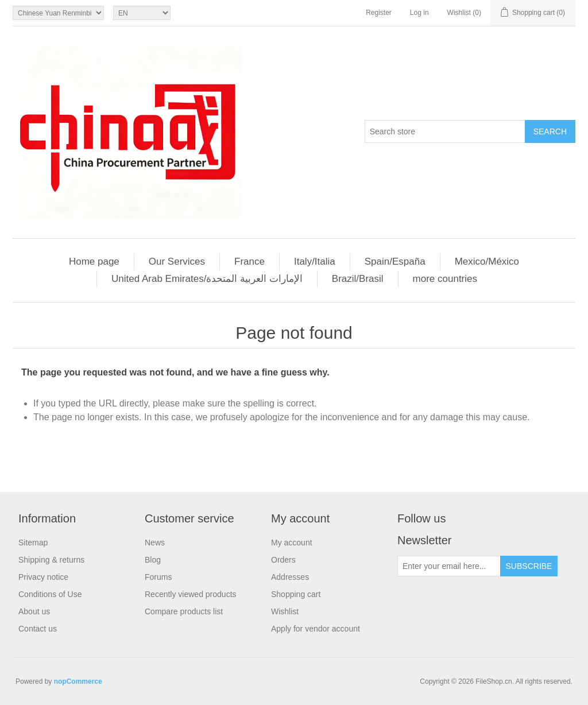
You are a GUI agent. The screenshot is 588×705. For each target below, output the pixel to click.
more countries (445, 279)
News (155, 543)
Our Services (177, 262)
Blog (153, 560)
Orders (283, 560)
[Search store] (445, 131)
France (249, 262)
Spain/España (395, 262)
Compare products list (184, 611)
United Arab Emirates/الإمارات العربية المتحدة (207, 279)
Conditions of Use (50, 594)
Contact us (38, 629)
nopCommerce (78, 681)
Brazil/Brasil (358, 279)
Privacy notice (43, 577)
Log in (419, 13)
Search (550, 131)
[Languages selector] (142, 13)
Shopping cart (296, 594)
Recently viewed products (191, 594)
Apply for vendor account (316, 629)
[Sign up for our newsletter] (449, 566)
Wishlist (285, 611)
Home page (94, 262)
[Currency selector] (58, 13)
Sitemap (33, 543)
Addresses (290, 577)
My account (292, 543)
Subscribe (529, 566)
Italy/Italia (315, 262)
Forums (158, 577)
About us (34, 611)
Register (379, 13)
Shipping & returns (51, 560)
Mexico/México (487, 262)
